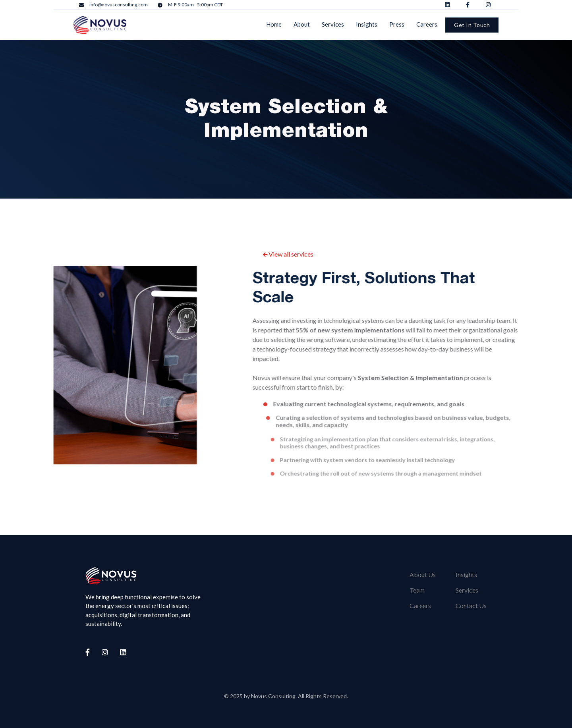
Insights (367, 24)
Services (333, 24)
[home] (100, 25)
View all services (288, 254)
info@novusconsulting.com (119, 5)
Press (397, 24)
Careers (427, 24)
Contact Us (471, 605)
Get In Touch (472, 25)
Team (417, 590)
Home (274, 24)
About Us (423, 574)
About (302, 24)
